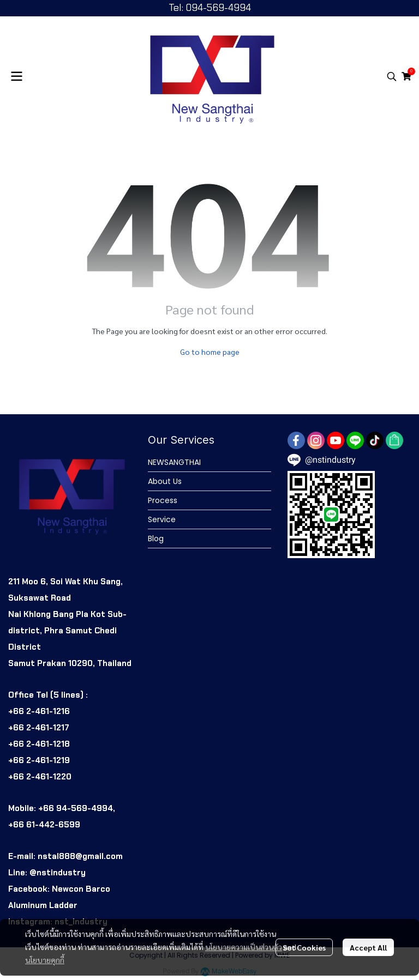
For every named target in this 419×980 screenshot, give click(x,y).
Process (163, 500)
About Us (165, 481)
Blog (156, 539)
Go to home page (210, 352)
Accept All (368, 947)
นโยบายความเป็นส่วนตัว (244, 947)
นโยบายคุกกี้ (45, 960)
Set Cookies (304, 947)
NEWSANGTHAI (174, 462)
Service (162, 519)
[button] (392, 76)
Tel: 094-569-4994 (210, 8)
